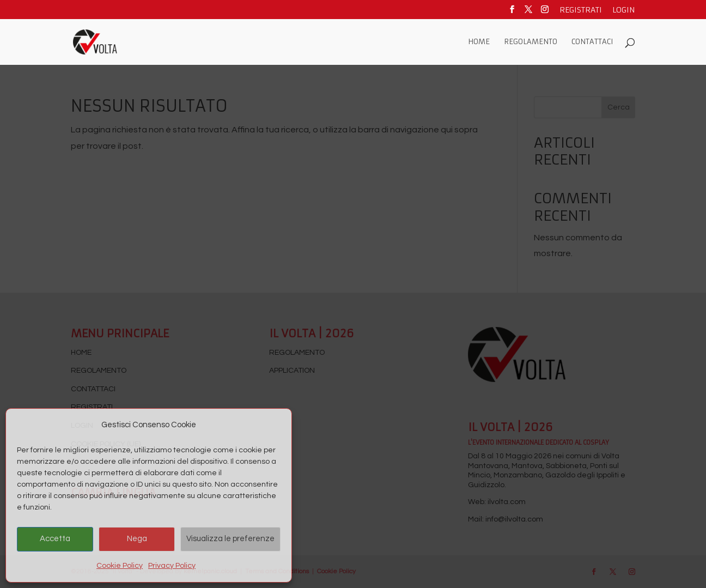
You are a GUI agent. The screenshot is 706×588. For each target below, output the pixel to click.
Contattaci (592, 42)
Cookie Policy (120, 566)
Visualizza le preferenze (230, 539)
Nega (137, 539)
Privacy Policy (172, 566)
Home (479, 42)
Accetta (55, 539)
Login (624, 10)
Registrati (581, 10)
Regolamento (531, 42)
